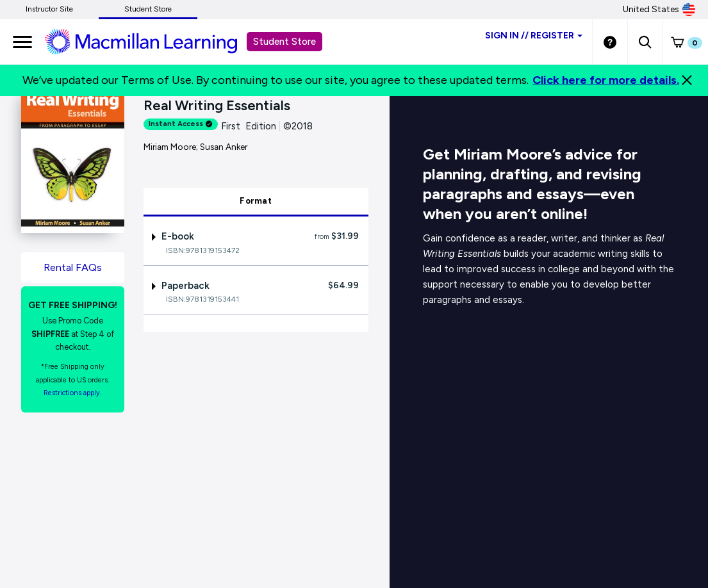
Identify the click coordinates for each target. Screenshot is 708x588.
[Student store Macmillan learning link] (151, 41)
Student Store (148, 9)
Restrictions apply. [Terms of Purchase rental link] (72, 393)
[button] (645, 42)
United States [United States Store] (659, 10)
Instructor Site (49, 9)
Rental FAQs (73, 267)
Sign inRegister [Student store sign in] (534, 36)
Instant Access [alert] (181, 124)
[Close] (687, 80)
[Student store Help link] (610, 42)
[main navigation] (22, 42)
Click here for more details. (606, 80)
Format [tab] (256, 201)
